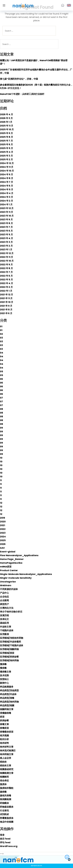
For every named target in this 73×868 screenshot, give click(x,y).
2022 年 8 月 (6, 268)
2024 (3, 537)
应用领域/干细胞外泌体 (12, 645)
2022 (3, 529)
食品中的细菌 (7, 822)
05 (1, 371)
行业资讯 (4, 811)
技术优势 (4, 675)
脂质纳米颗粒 (7, 788)
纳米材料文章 (7, 747)
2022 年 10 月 (7, 261)
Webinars (6, 585)
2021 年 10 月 (7, 302)
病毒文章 (4, 724)
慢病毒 (3, 664)
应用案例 (4, 634)
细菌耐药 (4, 777)
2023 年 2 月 (6, 246)
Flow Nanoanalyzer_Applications (19, 555)
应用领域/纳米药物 (9, 660)
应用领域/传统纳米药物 (12, 638)
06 (1, 379)
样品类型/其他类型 (9, 690)
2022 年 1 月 (6, 291)
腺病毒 (3, 792)
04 (2, 353)
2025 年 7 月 (6, 141)
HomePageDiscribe (11, 563)
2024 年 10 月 (7, 171)
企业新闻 (4, 600)
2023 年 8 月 (6, 223)
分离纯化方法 (7, 608)
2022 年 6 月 (6, 276)
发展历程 (4, 615)
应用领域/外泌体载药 (10, 642)
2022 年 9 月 (6, 265)
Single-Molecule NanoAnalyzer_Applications (26, 574)
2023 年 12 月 (7, 208)
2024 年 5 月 (7, 189)
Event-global (8, 552)
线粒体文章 (6, 765)
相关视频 (4, 735)
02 (1, 334)
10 (1, 458)
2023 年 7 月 (6, 227)
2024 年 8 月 (7, 178)
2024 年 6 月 (6, 186)
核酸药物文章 (7, 709)
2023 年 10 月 (7, 216)
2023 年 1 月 (6, 249)
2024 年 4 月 (7, 193)
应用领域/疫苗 (7, 653)
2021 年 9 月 (6, 306)
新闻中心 (4, 683)
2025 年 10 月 (7, 129)
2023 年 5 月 (6, 234)
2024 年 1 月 (6, 204)
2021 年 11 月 (6, 298)
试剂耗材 (4, 814)
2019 (3, 518)
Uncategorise (8, 582)
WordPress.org (9, 846)
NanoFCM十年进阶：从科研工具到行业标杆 (22, 94)
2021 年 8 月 (6, 310)
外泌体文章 (6, 627)
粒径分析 (4, 739)
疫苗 (2, 717)
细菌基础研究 (7, 769)
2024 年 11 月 (7, 167)
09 (1, 428)
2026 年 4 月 (6, 114)
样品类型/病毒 (7, 698)
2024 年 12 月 (7, 163)
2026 (3, 544)
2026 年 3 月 (6, 118)
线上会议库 (6, 758)
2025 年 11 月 (7, 126)
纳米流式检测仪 (8, 750)
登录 (2, 835)
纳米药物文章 (7, 754)
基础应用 (4, 623)
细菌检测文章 (7, 773)
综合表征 (4, 780)
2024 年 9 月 (6, 174)
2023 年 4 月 (6, 238)
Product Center (9, 570)
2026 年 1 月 (6, 122)
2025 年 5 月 (6, 148)
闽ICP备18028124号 (36, 866)
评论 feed (5, 842)
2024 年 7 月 (6, 182)
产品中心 (4, 593)
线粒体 (3, 762)
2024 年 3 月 (6, 197)
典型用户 (4, 604)
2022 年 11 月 (7, 257)
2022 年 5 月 (6, 280)
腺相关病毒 (6, 796)
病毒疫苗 (4, 728)
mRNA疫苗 (6, 567)
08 (1, 409)
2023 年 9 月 (6, 219)
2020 (3, 522)
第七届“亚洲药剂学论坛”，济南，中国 (19, 79)
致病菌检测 (6, 799)
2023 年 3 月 (6, 242)
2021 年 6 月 (6, 313)
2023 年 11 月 (7, 212)
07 (1, 398)
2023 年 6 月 (6, 231)
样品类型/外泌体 (8, 694)
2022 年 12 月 (7, 253)
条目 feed (5, 839)
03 (1, 338)
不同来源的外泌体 (9, 589)
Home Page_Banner (12, 559)
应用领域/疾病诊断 (9, 657)
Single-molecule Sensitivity (16, 578)
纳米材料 (4, 743)
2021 (3, 525)
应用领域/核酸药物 (9, 649)
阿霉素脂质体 (7, 818)
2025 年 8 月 (6, 137)
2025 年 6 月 (6, 144)
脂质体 (3, 784)
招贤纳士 (4, 679)
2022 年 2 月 (6, 287)
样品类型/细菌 (7, 705)
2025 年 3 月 (6, 156)
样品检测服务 (7, 687)
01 (1, 326)
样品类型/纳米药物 (9, 702)
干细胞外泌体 (7, 630)
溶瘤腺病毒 (6, 713)
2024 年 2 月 (6, 201)
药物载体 (4, 803)
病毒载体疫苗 (7, 732)
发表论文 (4, 619)
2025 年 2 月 (6, 159)
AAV (2, 548)
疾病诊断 (4, 720)
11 (1, 480)
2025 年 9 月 (6, 133)
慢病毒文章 (6, 672)
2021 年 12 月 (7, 295)
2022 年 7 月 (6, 272)
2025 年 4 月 (7, 152)
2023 (3, 533)
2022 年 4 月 (6, 283)
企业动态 (4, 597)
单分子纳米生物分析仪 (11, 612)
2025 (3, 540)
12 (1, 503)
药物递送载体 (7, 807)
